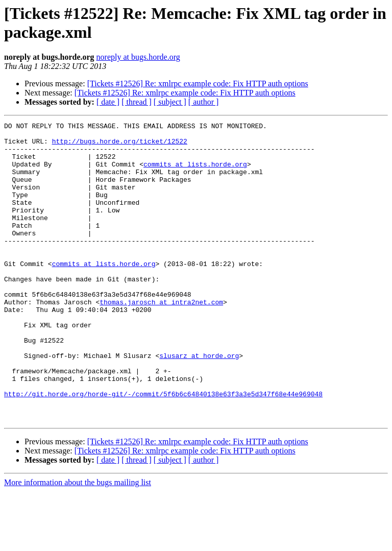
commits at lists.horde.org (195, 173)
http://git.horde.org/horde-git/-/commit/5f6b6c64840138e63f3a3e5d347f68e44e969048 (163, 449)
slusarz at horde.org (199, 403)
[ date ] (108, 102)
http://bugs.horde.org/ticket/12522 (120, 146)
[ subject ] (170, 102)
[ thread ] (137, 102)
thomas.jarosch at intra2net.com (161, 339)
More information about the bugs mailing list (78, 542)
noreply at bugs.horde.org (138, 57)
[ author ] (204, 102)
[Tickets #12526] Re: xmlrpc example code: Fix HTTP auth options (198, 83)
